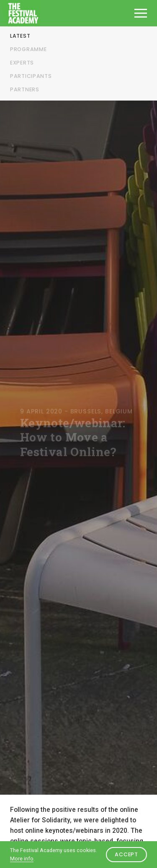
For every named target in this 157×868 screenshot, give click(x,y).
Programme (28, 49)
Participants (31, 76)
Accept (126, 854)
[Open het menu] (141, 13)
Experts (22, 63)
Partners (25, 89)
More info (22, 859)
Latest (20, 36)
